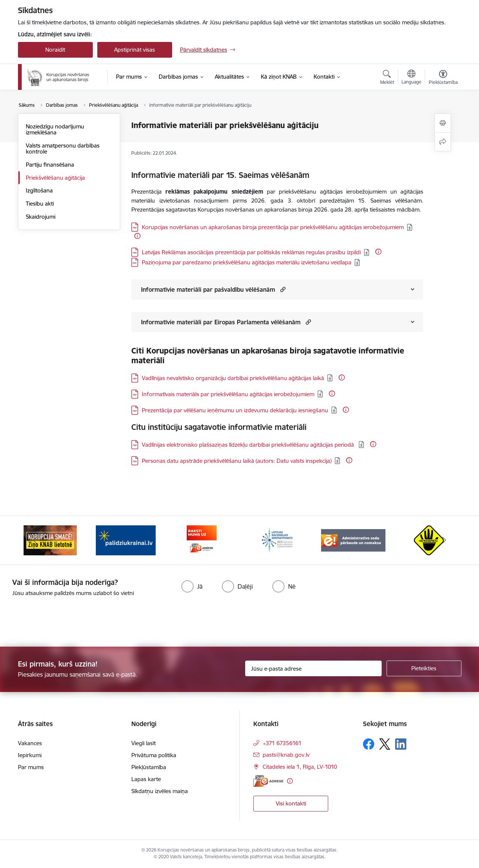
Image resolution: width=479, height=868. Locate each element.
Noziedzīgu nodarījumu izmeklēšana (55, 129)
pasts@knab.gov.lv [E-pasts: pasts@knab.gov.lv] (286, 755)
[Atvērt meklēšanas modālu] (387, 78)
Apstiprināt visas (135, 50)
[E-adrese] (268, 781)
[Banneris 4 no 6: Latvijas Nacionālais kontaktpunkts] (277, 540)
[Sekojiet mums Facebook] (369, 744)
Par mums (31, 767)
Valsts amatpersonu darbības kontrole (63, 148)
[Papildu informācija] (137, 236)
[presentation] (62, 619)
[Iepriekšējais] (35, 540)
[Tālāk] (444, 540)
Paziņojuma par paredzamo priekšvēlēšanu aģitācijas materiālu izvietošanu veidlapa (247, 262)
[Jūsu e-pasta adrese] (313, 668)
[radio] (192, 586)
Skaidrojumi (41, 217)
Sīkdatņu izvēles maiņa (160, 791)
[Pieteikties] (424, 668)
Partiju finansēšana (50, 165)
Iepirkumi (30, 755)
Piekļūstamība (149, 767)
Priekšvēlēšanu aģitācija (55, 178)
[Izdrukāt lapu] (443, 123)
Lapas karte (146, 779)
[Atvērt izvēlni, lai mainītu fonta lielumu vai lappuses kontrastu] (443, 78)
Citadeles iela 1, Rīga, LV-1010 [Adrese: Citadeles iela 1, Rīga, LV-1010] (300, 767)
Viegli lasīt (144, 743)
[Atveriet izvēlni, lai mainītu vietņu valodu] (411, 78)
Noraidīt (55, 50)
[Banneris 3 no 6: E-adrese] (202, 540)
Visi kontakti (291, 803)
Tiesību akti (40, 204)
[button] (282, 289)
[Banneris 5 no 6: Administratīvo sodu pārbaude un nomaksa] (353, 540)
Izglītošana (39, 190)
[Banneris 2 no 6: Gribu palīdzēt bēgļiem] (126, 540)
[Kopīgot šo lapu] (443, 142)
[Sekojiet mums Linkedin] (401, 744)
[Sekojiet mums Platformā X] (385, 744)
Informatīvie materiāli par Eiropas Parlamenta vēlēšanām (221, 322)
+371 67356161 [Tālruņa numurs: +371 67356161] (282, 743)
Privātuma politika (154, 755)
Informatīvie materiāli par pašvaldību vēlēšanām (208, 289)
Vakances (30, 743)
